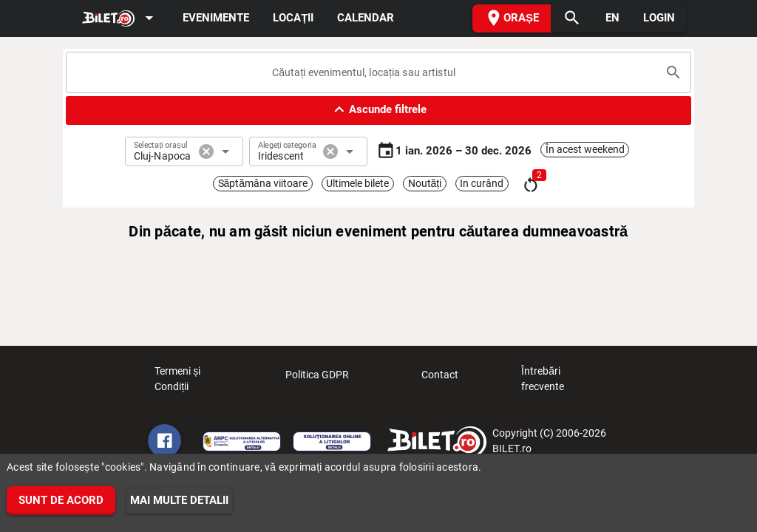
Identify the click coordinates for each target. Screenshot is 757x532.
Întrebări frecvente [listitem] (561, 379)
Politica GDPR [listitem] (317, 379)
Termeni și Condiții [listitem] (195, 379)
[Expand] (120, 19)
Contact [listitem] (440, 379)
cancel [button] (206, 151)
